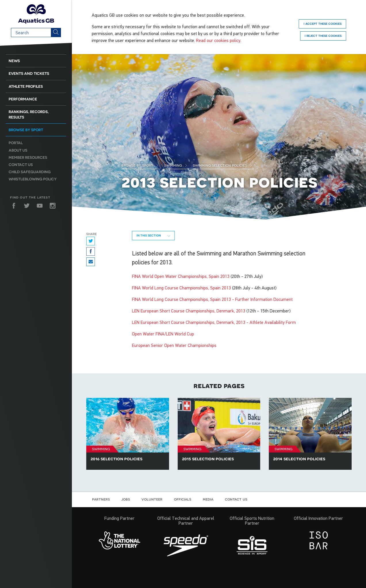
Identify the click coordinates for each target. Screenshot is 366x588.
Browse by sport (26, 130)
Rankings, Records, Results (29, 114)
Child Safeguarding (30, 172)
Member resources (28, 157)
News (14, 61)
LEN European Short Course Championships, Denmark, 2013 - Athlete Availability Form (214, 322)
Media (208, 499)
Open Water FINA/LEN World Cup (163, 334)
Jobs (126, 499)
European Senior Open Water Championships (174, 345)
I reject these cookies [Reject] (323, 36)
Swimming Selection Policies (223, 165)
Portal (16, 143)
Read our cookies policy (218, 40)
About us (18, 150)
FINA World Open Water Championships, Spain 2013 (181, 276)
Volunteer (152, 499)
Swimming (176, 165)
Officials (183, 499)
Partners (101, 499)
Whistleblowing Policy (33, 179)
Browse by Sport (140, 165)
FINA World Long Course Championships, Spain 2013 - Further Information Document (212, 299)
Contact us (21, 165)
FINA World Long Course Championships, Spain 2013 (181, 288)
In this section (153, 235)
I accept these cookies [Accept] (323, 24)
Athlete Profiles (26, 86)
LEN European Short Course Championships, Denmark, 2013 (189, 311)
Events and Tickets (29, 73)
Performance (23, 99)
